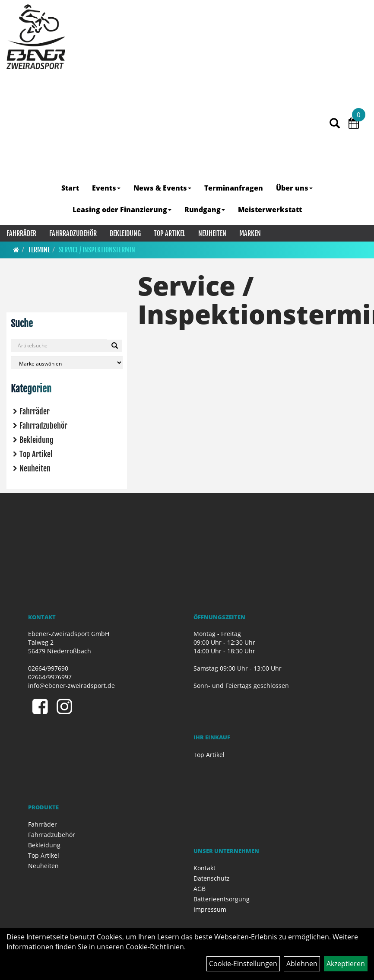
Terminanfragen (234, 188)
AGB (200, 889)
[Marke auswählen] (67, 363)
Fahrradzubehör (73, 233)
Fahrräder (21, 233)
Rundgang (205, 210)
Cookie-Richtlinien (155, 947)
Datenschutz (212, 878)
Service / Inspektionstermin (97, 250)
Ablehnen (302, 964)
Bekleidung (125, 233)
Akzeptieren (346, 964)
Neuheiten (212, 233)
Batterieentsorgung (222, 899)
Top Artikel (170, 233)
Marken (250, 233)
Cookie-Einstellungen (243, 964)
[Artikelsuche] (335, 124)
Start (70, 188)
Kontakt (204, 868)
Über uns (294, 188)
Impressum (210, 909)
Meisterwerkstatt (270, 210)
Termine (39, 250)
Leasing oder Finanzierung (122, 210)
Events (106, 188)
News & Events (162, 188)
